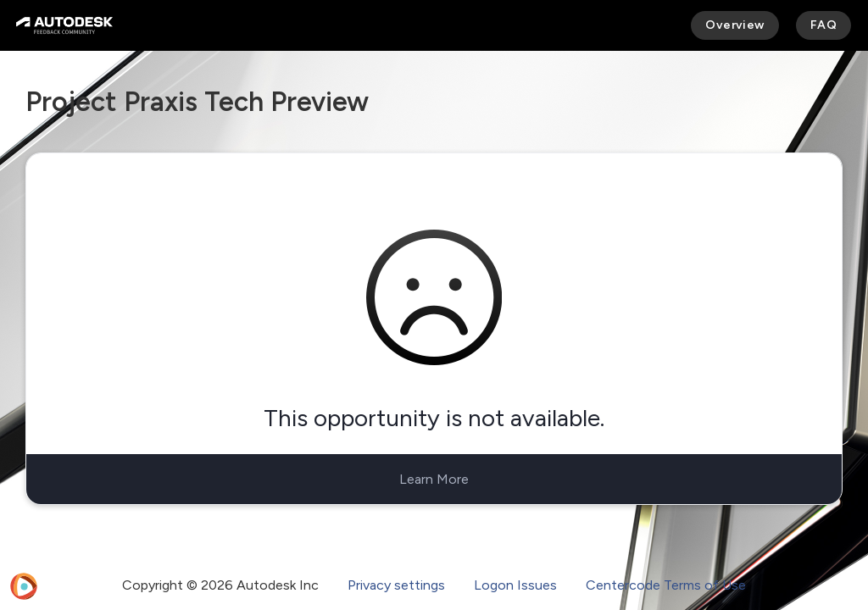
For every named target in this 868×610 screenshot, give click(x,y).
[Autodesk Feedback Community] (64, 25)
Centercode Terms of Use (666, 585)
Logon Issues (515, 585)
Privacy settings (396, 585)
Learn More (434, 479)
